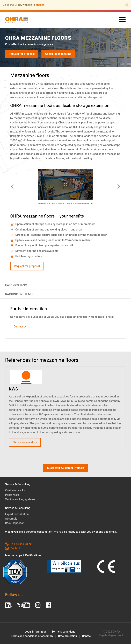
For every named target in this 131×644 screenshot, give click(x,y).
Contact (12, 548)
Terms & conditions (63, 632)
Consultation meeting (58, 54)
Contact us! (20, 327)
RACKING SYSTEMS (19, 294)
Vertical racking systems (20, 499)
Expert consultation (17, 514)
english (40, 5)
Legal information (36, 632)
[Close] (127, 5)
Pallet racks (12, 495)
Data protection (68, 636)
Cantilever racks (16, 285)
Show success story (25, 442)
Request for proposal (22, 54)
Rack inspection (15, 523)
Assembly (11, 519)
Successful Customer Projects (65, 468)
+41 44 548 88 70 (18, 544)
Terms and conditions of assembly (32, 636)
